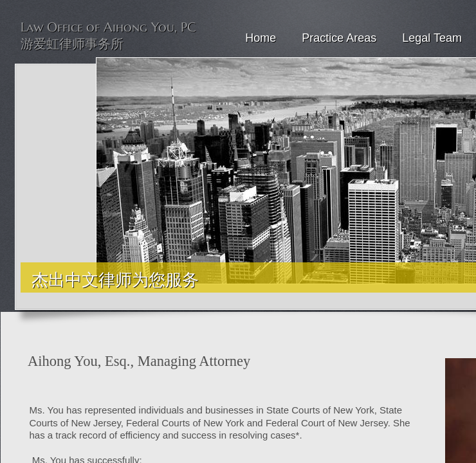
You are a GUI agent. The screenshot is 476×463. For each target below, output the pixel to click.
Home (261, 38)
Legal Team (432, 38)
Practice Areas (339, 38)
